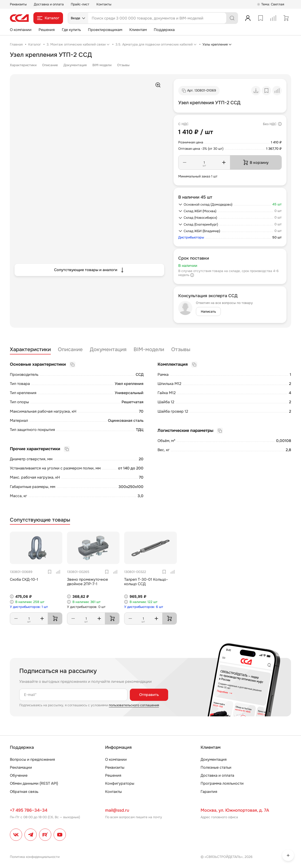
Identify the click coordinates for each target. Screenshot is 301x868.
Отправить (149, 695)
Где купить (71, 30)
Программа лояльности (222, 783)
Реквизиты (18, 4)
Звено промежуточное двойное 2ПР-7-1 (87, 582)
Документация (75, 65)
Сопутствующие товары (40, 520)
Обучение (19, 775)
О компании (21, 30)
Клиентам (138, 30)
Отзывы (123, 65)
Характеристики (23, 65)
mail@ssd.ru (117, 810)
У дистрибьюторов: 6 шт (144, 607)
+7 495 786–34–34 (29, 810)
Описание (50, 65)
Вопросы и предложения (32, 759)
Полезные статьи (216, 767)
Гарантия (209, 792)
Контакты (104, 4)
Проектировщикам (105, 30)
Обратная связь (24, 792)
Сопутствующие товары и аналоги (89, 270)
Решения (47, 30)
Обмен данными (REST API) (34, 783)
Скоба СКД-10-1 (24, 579)
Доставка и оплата (49, 4)
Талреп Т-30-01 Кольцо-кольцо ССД (146, 582)
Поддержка (164, 30)
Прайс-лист (80, 4)
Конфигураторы (120, 783)
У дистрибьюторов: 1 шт (29, 607)
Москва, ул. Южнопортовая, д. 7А (235, 810)
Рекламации (21, 767)
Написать (208, 311)
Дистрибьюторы (191, 237)
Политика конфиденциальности (35, 857)
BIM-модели (102, 65)
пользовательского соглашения (134, 705)
